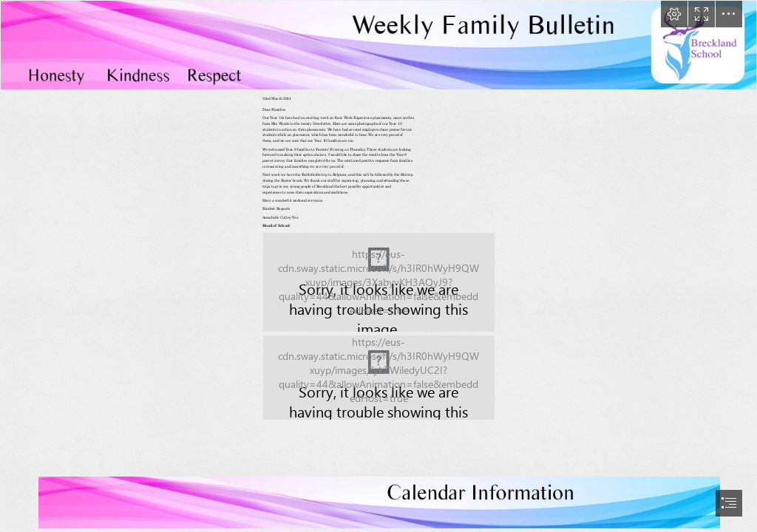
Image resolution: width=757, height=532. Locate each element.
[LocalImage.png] (378, 45)
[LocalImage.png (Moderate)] (379, 282)
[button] (674, 14)
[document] (378, 266)
